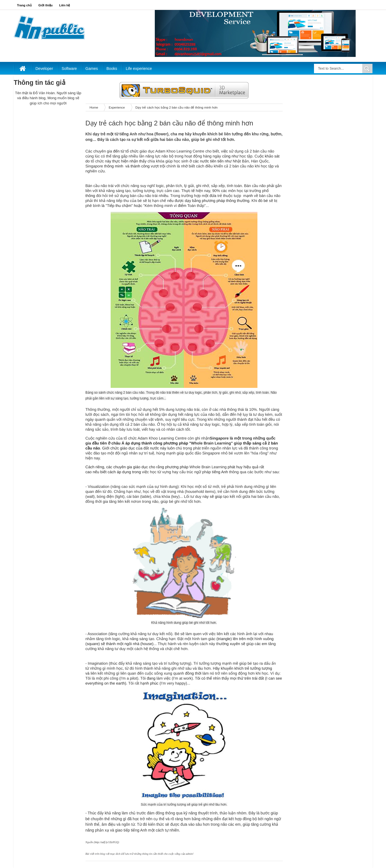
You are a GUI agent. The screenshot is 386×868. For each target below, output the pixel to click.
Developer (44, 69)
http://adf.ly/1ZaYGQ (106, 842)
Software (69, 69)
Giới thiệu (45, 5)
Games (92, 69)
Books (112, 69)
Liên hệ (65, 5)
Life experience (139, 69)
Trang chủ (25, 5)
